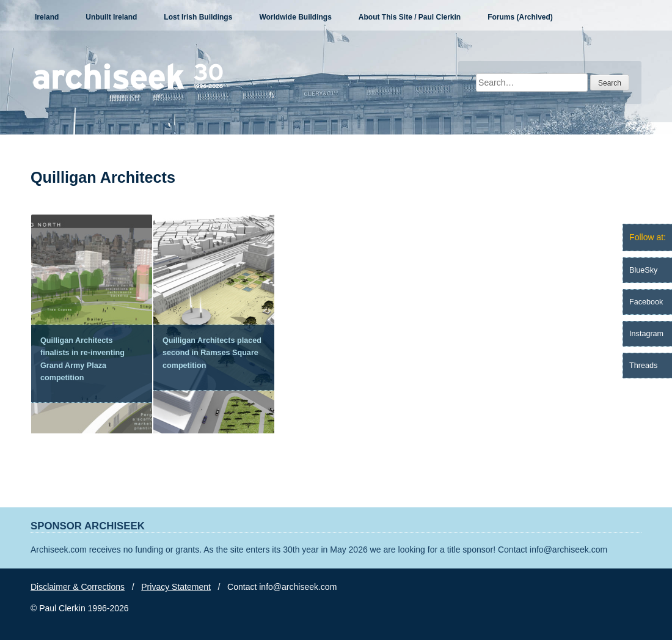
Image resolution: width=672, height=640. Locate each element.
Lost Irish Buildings (198, 17)
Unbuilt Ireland (111, 17)
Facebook (646, 302)
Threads (643, 366)
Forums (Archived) (520, 17)
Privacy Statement (176, 587)
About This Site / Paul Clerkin (410, 17)
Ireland (47, 17)
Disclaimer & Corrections (78, 587)
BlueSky (643, 270)
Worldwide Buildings (295, 17)
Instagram (646, 334)
